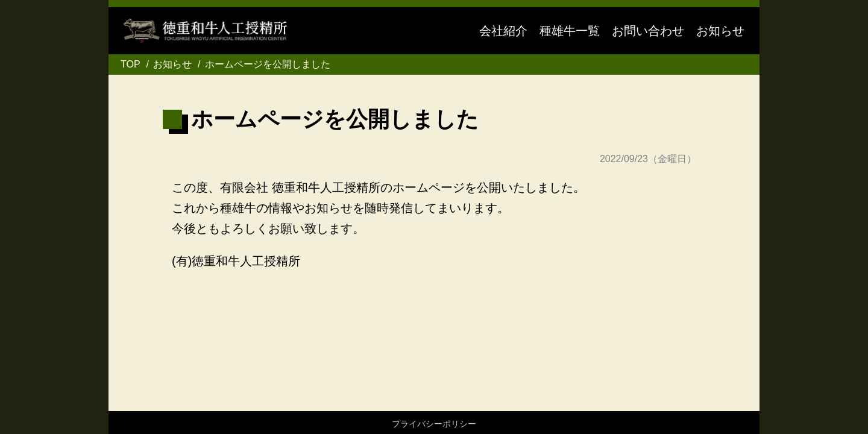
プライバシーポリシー (434, 424)
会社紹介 (503, 31)
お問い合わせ (648, 31)
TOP (131, 64)
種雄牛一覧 (570, 31)
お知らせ (720, 31)
